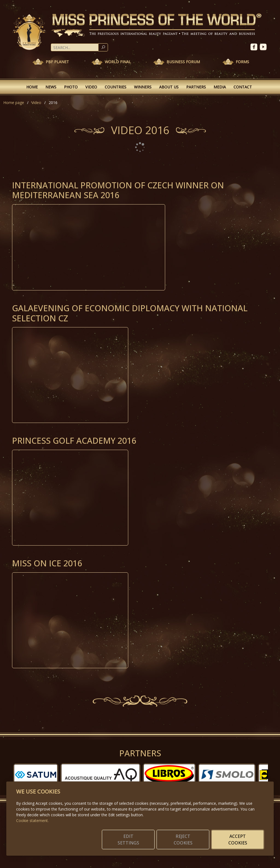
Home (32, 87)
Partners (196, 87)
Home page (14, 103)
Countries (116, 87)
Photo (71, 87)
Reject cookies (183, 840)
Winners (143, 87)
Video (91, 87)
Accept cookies (238, 840)
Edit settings (128, 840)
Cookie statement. (32, 821)
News (51, 87)
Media (220, 87)
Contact (243, 87)
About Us (169, 87)
